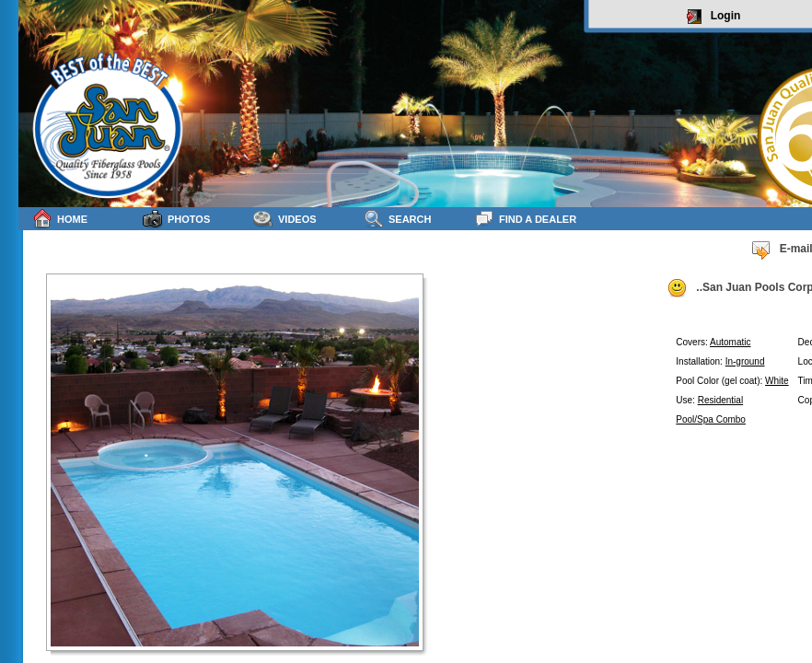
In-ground (745, 361)
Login (714, 17)
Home (60, 219)
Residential (720, 400)
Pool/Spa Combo (711, 419)
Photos (176, 219)
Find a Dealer (525, 219)
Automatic (730, 342)
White (777, 381)
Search (397, 219)
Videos (285, 219)
